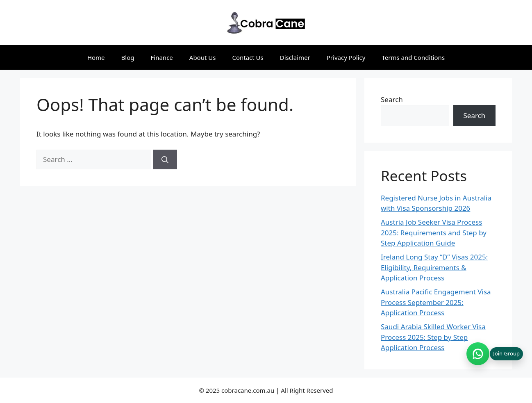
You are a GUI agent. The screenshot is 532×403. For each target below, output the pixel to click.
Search (392, 99)
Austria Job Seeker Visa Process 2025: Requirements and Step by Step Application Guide (434, 232)
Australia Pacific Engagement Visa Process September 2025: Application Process (436, 302)
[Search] (165, 159)
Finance (162, 57)
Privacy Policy (346, 57)
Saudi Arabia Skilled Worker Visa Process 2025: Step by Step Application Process (433, 337)
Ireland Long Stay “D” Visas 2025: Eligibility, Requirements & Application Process (434, 267)
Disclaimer (295, 57)
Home (96, 57)
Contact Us (248, 57)
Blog (128, 57)
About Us (203, 57)
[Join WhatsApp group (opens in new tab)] (495, 354)
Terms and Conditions (413, 57)
